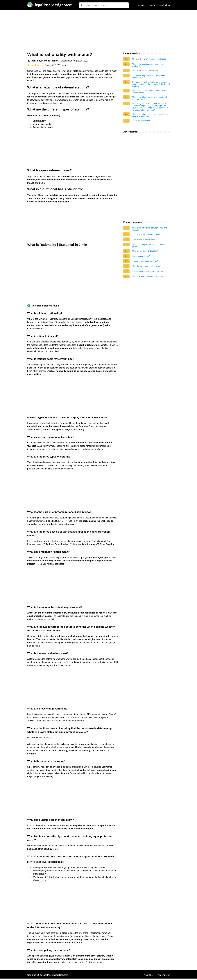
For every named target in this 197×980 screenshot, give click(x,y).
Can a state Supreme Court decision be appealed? (148, 77)
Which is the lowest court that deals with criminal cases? (149, 92)
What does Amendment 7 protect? (146, 266)
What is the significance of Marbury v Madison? (147, 65)
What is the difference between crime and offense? (149, 229)
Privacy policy (163, 975)
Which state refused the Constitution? (148, 276)
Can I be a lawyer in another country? (148, 234)
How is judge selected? (142, 121)
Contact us (165, 5)
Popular (152, 5)
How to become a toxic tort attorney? (147, 271)
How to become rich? (141, 256)
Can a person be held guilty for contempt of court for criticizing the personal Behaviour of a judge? (151, 84)
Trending (140, 5)
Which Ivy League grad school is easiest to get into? (150, 246)
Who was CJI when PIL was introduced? (149, 59)
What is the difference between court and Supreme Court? (149, 98)
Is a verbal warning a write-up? (145, 261)
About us (148, 975)
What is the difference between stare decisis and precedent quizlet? (150, 115)
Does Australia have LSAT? (143, 239)
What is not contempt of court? (145, 70)
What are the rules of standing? (145, 251)
